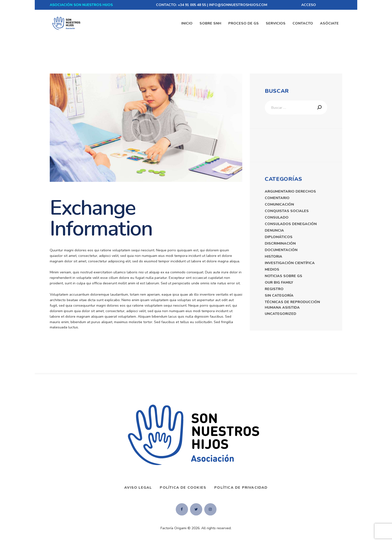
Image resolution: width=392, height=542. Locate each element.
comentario (277, 198)
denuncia (274, 230)
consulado (277, 217)
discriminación (280, 243)
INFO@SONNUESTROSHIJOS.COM (238, 5)
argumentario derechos (290, 191)
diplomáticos (279, 237)
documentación (281, 250)
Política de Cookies (183, 488)
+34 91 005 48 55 (192, 5)
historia (273, 256)
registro (274, 289)
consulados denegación (291, 224)
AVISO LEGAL (138, 488)
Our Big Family (279, 283)
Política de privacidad (241, 488)
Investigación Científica (290, 263)
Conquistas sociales (287, 211)
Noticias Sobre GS (283, 276)
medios (272, 269)
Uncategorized (280, 314)
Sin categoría (279, 296)
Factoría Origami (173, 528)
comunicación (279, 204)
